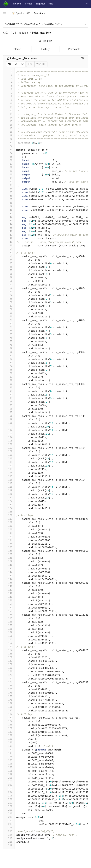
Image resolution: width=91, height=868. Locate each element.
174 (9, 686)
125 (9, 512)
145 (9, 583)
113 (9, 469)
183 (9, 718)
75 (9, 334)
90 (9, 387)
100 (9, 423)
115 (9, 476)
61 (9, 284)
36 (9, 196)
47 (9, 235)
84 (9, 366)
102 (9, 430)
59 (9, 277)
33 (9, 185)
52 (9, 252)
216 (9, 835)
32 (9, 182)
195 (9, 760)
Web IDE (41, 64)
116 (9, 480)
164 (9, 650)
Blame (17, 49)
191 (9, 746)
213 (9, 824)
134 (9, 544)
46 (9, 231)
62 (9, 288)
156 (9, 622)
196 (9, 764)
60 (9, 281)
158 (9, 629)
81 (9, 355)
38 (9, 203)
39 (9, 206)
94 (9, 402)
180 (9, 707)
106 (9, 444)
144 (9, 579)
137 (9, 554)
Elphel (17, 13)
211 (9, 817)
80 (9, 352)
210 (9, 813)
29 (9, 171)
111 (9, 462)
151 (9, 604)
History (45, 49)
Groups (29, 4)
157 (9, 625)
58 (9, 274)
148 (9, 593)
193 (9, 753)
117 (9, 483)
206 (9, 799)
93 (9, 398)
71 (9, 320)
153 (9, 611)
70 (9, 316)
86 (9, 373)
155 (9, 618)
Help (51, 4)
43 (9, 221)
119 (9, 490)
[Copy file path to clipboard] (83, 58)
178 (9, 700)
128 (9, 522)
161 (9, 639)
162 (9, 643)
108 (9, 451)
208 (9, 806)
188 (9, 735)
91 (9, 391)
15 (9, 121)
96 (9, 409)
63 (9, 292)
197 (9, 767)
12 (9, 111)
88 (9, 380)
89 (9, 384)
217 (9, 838)
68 (9, 309)
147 (9, 590)
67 (9, 306)
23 (9, 150)
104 (9, 437)
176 (9, 693)
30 (9, 174)
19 (9, 135)
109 (9, 455)
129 (9, 526)
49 (9, 242)
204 (9, 792)
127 (9, 519)
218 (9, 842)
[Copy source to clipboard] (10, 64)
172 (9, 678)
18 (9, 132)
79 (9, 348)
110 (9, 458)
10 (9, 103)
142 (9, 572)
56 (9, 267)
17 (9, 128)
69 (9, 313)
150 (9, 600)
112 (9, 465)
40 (9, 210)
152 (9, 607)
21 (9, 142)
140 (9, 565)
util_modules (20, 33)
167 (9, 661)
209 (9, 810)
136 (9, 551)
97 (9, 412)
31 (9, 178)
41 (9, 213)
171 (9, 675)
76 (9, 338)
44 (9, 224)
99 (9, 419)
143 (9, 576)
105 (9, 441)
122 (9, 501)
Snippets (40, 4)
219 (9, 845)
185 (9, 725)
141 (9, 568)
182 (9, 714)
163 (9, 647)
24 (9, 153)
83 (9, 363)
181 (9, 710)
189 (9, 739)
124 (9, 508)
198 (9, 771)
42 (9, 217)
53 (9, 256)
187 (9, 732)
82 (9, 359)
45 (9, 228)
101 (9, 426)
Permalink (74, 49)
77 (9, 341)
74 (9, 331)
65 (9, 299)
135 (9, 547)
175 (9, 689)
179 (9, 703)
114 (9, 473)
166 (9, 657)
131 (9, 533)
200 (9, 778)
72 (9, 323)
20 (9, 139)
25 (9, 157)
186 (9, 728)
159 (9, 632)
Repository (39, 13)
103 (9, 434)
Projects (17, 4)
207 (9, 803)
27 (9, 164)
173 (9, 682)
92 (9, 394)
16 (9, 125)
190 (9, 742)
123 (9, 505)
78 (9, 345)
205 (9, 796)
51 (9, 249)
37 (9, 199)
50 (9, 245)
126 (9, 515)
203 (9, 789)
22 (9, 146)
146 (9, 586)
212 (9, 820)
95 (9, 405)
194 (9, 757)
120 (9, 494)
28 (9, 167)
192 (9, 749)
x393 (6, 33)
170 (9, 671)
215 (9, 831)
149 (9, 597)
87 (9, 377)
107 (9, 448)
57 (9, 270)
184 (9, 721)
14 (9, 118)
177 (9, 696)
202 (9, 785)
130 (9, 529)
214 (9, 828)
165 (9, 654)
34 (9, 189)
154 (9, 615)
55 (9, 263)
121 (9, 497)
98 (9, 416)
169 (9, 668)
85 (9, 370)
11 (9, 107)
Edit (30, 64)
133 (9, 540)
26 (9, 160)
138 (9, 558)
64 (9, 295)
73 (9, 327)
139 (9, 561)
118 (9, 487)
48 (9, 238)
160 (9, 636)
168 (9, 664)
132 (9, 536)
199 (9, 774)
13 (9, 114)
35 (9, 192)
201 (9, 781)
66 (9, 302)
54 (9, 260)
